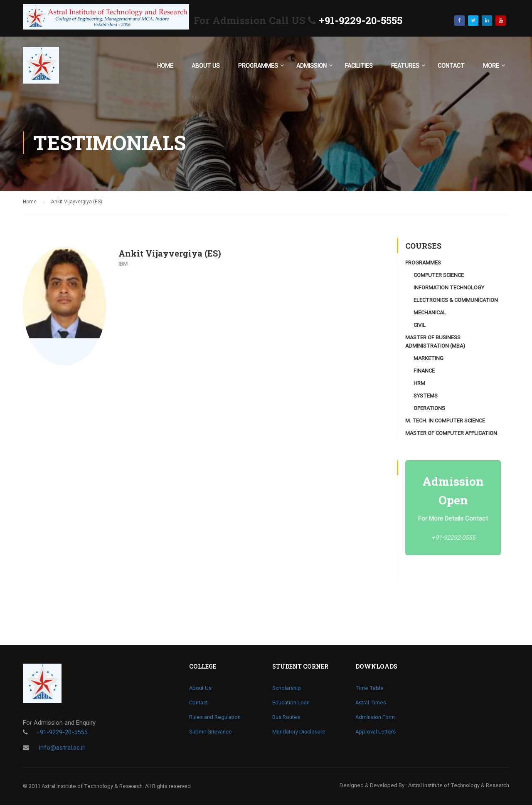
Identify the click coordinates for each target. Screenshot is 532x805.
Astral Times (371, 703)
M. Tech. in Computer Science (445, 421)
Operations (429, 408)
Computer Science (439, 275)
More (491, 66)
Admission (312, 66)
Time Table (369, 688)
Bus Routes (286, 717)
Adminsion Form (375, 717)
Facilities (359, 66)
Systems (426, 396)
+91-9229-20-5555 (361, 20)
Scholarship (287, 688)
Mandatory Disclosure (299, 732)
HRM (419, 383)
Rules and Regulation (215, 717)
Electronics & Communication (456, 300)
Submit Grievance (211, 732)
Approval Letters (376, 732)
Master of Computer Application (451, 433)
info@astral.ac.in (62, 748)
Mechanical (430, 312)
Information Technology (449, 288)
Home (165, 66)
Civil (420, 325)
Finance (424, 371)
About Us (206, 66)
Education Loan (291, 703)
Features (405, 66)
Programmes (258, 66)
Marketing (429, 358)
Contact (451, 66)
